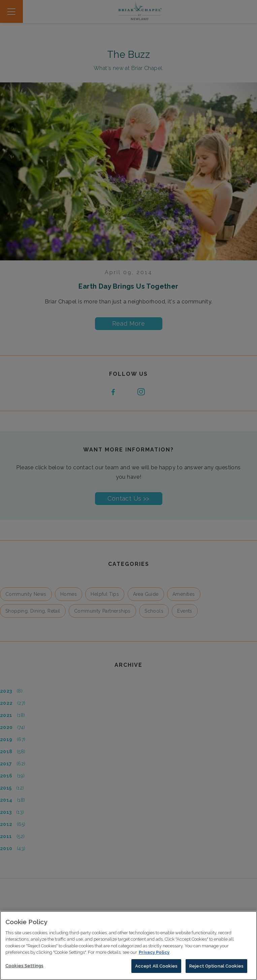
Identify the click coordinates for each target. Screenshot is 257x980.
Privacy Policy (154, 954)
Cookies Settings (24, 968)
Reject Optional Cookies (216, 968)
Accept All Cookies (156, 968)
